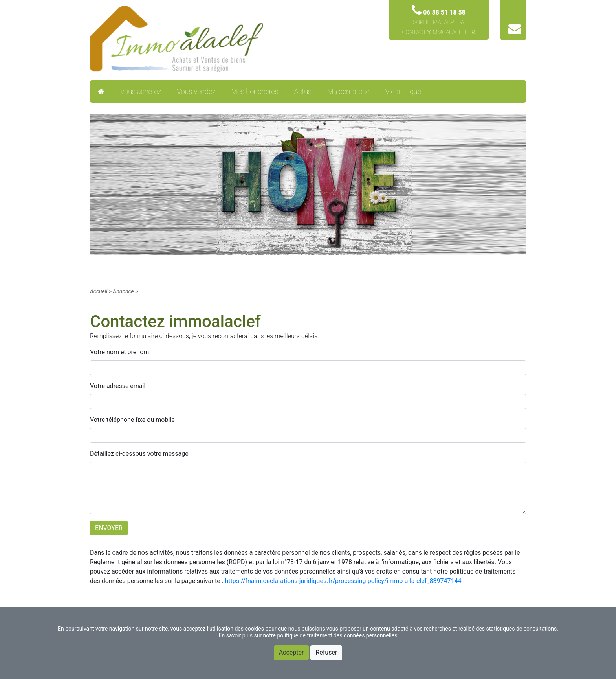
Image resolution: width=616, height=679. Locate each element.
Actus (303, 91)
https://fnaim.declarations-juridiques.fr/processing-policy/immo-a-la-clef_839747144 (343, 581)
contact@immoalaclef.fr (438, 32)
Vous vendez (196, 91)
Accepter (291, 652)
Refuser (326, 652)
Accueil (99, 291)
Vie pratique (403, 91)
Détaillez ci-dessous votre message (139, 454)
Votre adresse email (118, 386)
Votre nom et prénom (119, 352)
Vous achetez (141, 91)
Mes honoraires (255, 91)
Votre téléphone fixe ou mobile (132, 420)
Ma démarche (348, 91)
